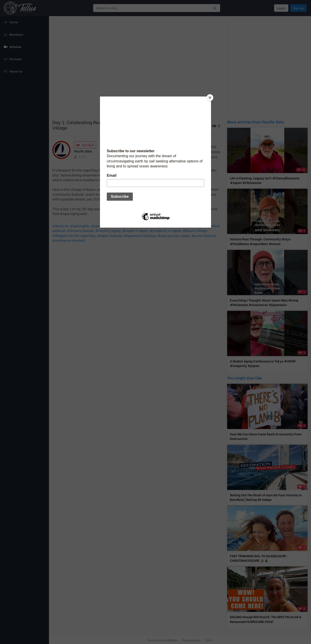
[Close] (210, 98)
